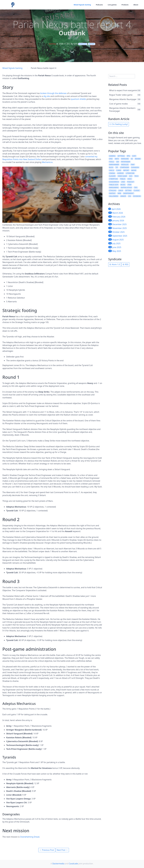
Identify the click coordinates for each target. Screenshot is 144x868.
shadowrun (114, 182)
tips (136, 188)
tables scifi (114, 185)
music (123, 185)
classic (137, 190)
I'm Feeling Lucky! (119, 124)
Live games (111, 5)
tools (112, 162)
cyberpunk (114, 179)
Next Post (62, 850)
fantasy (112, 193)
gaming (112, 156)
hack (130, 179)
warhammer (114, 165)
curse (119, 170)
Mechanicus (47, 162)
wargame (83, 44)
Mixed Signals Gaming (80, 5)
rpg (128, 156)
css (130, 196)
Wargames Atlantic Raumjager (123, 99)
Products (124, 5)
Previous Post (47, 850)
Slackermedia (58, 864)
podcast (131, 182)
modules (125, 165)
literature (130, 173)
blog (111, 167)
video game (122, 176)
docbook (137, 196)
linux (121, 190)
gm (118, 162)
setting (128, 190)
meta (117, 159)
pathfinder (126, 162)
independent (128, 193)
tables (123, 179)
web (119, 193)
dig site (47, 96)
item (129, 185)
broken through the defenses (54, 93)
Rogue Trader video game (121, 95)
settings (121, 156)
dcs (131, 176)
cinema (112, 173)
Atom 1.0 (115, 264)
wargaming (114, 188)
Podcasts (98, 5)
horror (120, 173)
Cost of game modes (119, 104)
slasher (112, 176)
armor (123, 196)
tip (117, 167)
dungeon (135, 167)
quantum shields (78, 99)
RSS (126, 264)
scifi (134, 156)
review (138, 159)
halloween (114, 196)
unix (123, 182)
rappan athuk (126, 188)
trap (133, 165)
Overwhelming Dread (30, 837)
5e (132, 159)
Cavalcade (73, 864)
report (92, 44)
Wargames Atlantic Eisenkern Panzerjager (122, 109)
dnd (111, 159)
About (136, 5)
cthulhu (113, 190)
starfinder (125, 167)
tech (136, 176)
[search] (122, 76)
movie (134, 170)
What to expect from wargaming (124, 90)
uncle (112, 170)
